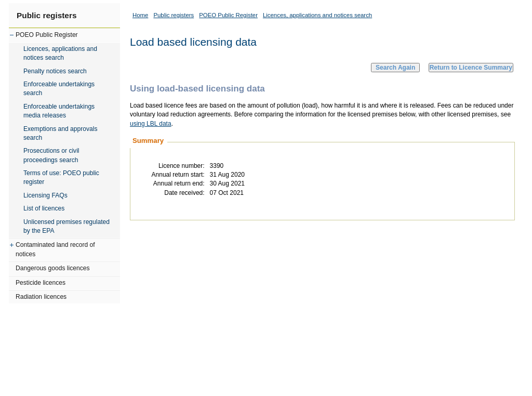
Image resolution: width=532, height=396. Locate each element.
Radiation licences (41, 297)
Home (140, 15)
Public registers (46, 15)
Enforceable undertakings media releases (59, 111)
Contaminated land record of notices (55, 249)
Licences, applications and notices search (60, 53)
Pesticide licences (41, 283)
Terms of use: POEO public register (61, 177)
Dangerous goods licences (53, 268)
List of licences (44, 208)
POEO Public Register (47, 35)
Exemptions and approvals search (61, 133)
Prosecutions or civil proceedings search (51, 155)
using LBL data (151, 124)
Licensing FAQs (45, 195)
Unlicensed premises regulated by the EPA (66, 226)
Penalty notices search (55, 71)
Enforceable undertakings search (59, 89)
